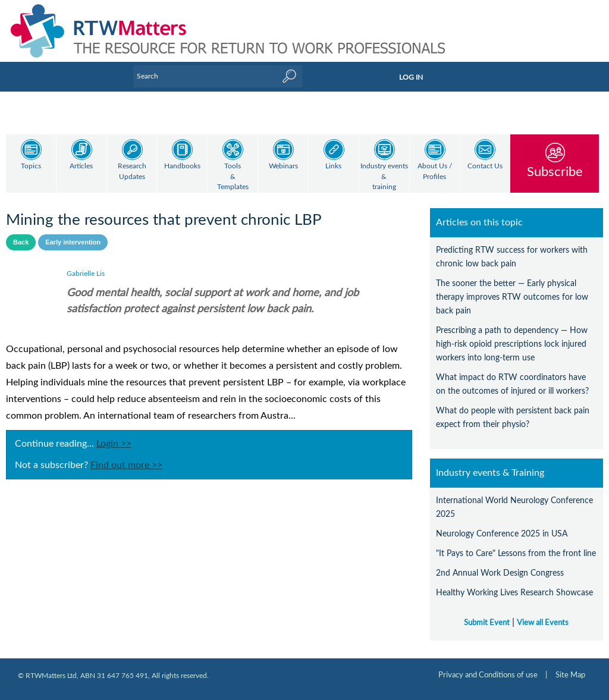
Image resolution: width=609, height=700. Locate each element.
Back (21, 242)
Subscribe (555, 172)
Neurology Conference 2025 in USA (502, 534)
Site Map (570, 675)
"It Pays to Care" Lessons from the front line (516, 553)
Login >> (114, 444)
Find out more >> (126, 465)
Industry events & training (384, 177)
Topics (31, 166)
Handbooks (182, 166)
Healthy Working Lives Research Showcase (514, 593)
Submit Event (487, 623)
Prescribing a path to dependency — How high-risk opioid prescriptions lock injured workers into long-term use (512, 344)
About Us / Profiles (435, 172)
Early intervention (73, 242)
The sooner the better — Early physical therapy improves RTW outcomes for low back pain (512, 297)
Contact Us (485, 166)
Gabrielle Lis (86, 274)
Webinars (283, 166)
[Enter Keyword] (218, 76)
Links (333, 166)
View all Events (543, 623)
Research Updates (132, 172)
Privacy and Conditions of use (488, 675)
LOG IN (411, 77)
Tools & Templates (233, 177)
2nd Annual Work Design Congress (500, 573)
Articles (81, 166)
